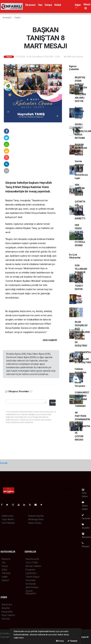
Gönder (53, 403)
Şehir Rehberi (32, 587)
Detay (60, 641)
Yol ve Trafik (32, 563)
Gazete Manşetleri (31, 592)
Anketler (6, 608)
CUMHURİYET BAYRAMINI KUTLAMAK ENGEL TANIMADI (82, 399)
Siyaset (5, 580)
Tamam (72, 641)
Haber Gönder (35, 523)
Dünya (48, 5)
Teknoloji (6, 573)
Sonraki (4, 463)
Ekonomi (30, 5)
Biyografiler (7, 612)
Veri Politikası (8, 523)
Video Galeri (85, 506)
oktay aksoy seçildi (78, 299)
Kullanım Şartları (36, 516)
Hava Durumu (32, 559)
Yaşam (17, 17)
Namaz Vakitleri (33, 566)
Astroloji (6, 619)
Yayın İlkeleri (8, 519)
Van (40, 5)
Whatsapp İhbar (36, 519)
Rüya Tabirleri (8, 615)
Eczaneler (30, 570)
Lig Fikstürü (31, 573)
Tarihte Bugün (32, 577)
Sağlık (5, 577)
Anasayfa (7, 17)
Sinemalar (31, 580)
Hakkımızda (7, 516)
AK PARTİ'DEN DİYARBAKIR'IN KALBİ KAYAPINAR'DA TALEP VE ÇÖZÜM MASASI (82, 426)
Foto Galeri (85, 493)
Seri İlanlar (31, 584)
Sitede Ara (7, 605)
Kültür (58, 5)
